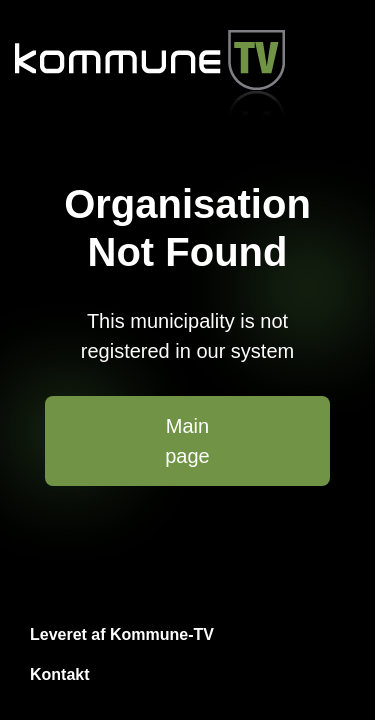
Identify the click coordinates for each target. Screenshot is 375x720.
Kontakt (60, 674)
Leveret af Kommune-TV (122, 634)
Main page (187, 441)
